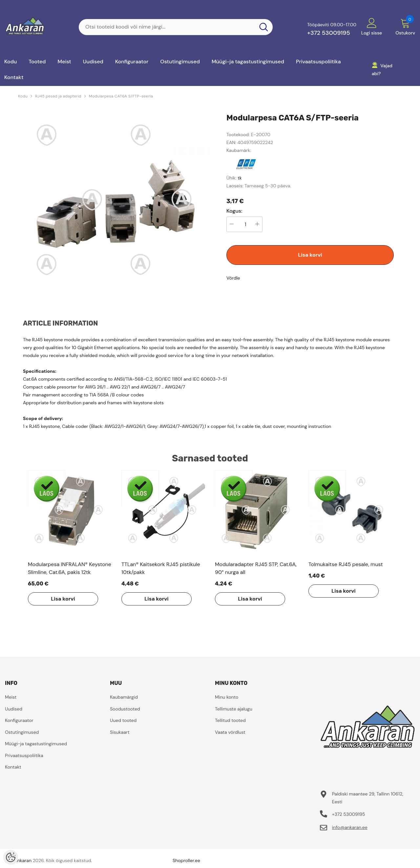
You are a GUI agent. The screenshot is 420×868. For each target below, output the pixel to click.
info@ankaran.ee (350, 827)
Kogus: (234, 211)
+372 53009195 (329, 33)
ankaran (23, 860)
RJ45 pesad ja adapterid (58, 96)
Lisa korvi (310, 255)
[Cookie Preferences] (11, 857)
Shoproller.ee (186, 860)
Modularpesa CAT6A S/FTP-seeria (121, 96)
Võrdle (233, 278)
